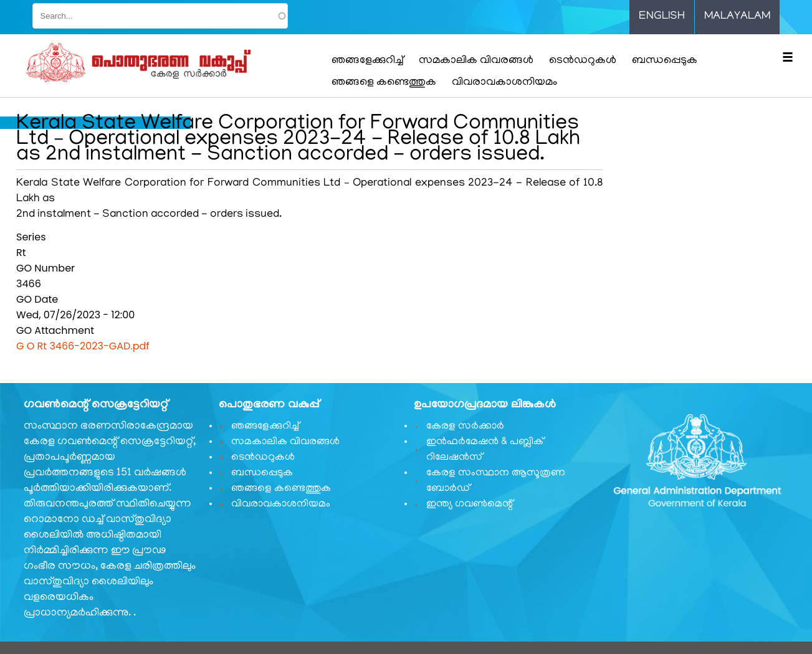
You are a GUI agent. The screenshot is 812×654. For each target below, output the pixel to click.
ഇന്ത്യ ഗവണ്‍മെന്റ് (470, 505)
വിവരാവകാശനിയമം (504, 83)
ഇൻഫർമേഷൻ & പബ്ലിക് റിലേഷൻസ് (485, 450)
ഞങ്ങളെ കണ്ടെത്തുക (384, 83)
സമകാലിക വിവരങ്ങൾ (476, 61)
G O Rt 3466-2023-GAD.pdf (83, 346)
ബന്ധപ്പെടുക (665, 61)
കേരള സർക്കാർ (465, 427)
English (662, 17)
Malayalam (737, 17)
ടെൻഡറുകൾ (583, 61)
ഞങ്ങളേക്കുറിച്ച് (367, 61)
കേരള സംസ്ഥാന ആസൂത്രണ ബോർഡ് (496, 481)
